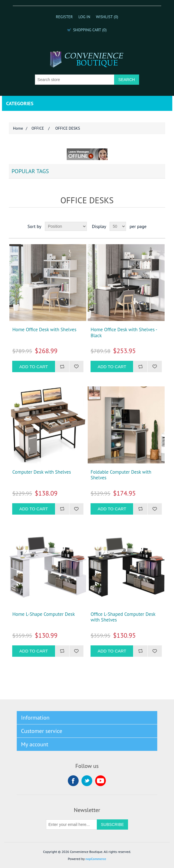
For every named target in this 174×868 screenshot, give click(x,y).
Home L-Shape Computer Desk (43, 614)
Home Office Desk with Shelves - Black (124, 333)
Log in (84, 17)
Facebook (73, 781)
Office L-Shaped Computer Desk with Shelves (123, 617)
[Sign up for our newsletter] (72, 825)
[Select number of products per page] (118, 226)
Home (18, 128)
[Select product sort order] (66, 226)
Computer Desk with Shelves (41, 472)
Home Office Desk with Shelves (44, 330)
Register (64, 17)
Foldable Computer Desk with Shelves (121, 475)
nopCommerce (96, 859)
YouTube (100, 781)
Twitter (87, 781)
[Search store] (75, 80)
